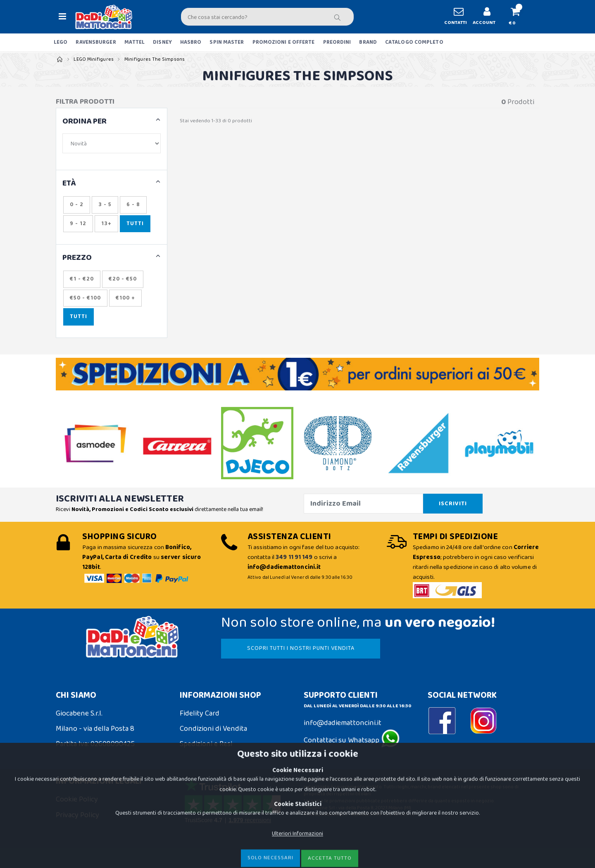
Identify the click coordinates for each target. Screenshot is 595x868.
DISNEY (162, 42)
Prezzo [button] (77, 258)
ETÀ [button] (69, 184)
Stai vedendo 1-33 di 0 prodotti (216, 121)
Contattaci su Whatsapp (352, 740)
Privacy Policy (77, 815)
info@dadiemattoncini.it (343, 723)
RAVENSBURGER (96, 42)
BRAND (368, 42)
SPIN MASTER (227, 42)
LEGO (61, 42)
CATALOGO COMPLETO (414, 42)
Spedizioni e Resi (206, 744)
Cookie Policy (77, 799)
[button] (519, 17)
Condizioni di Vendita (213, 729)
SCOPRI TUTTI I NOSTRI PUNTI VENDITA (301, 648)
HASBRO (191, 42)
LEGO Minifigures (94, 59)
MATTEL (135, 42)
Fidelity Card (200, 713)
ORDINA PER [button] (84, 122)
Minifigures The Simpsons (155, 59)
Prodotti (518, 102)
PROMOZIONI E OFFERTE (284, 42)
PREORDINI (337, 42)
